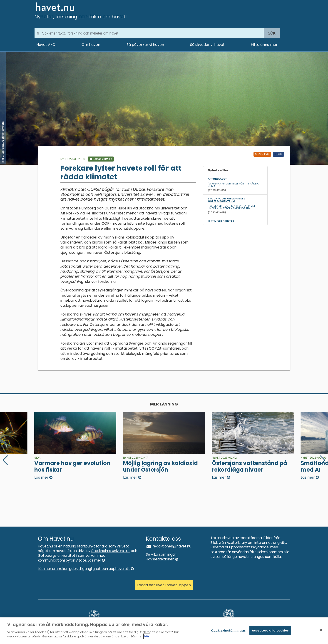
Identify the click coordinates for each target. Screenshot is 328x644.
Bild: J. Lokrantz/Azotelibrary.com (3, 142)
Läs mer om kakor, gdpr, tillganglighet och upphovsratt (86, 569)
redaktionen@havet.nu (169, 546)
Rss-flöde (262, 154)
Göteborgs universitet (57, 556)
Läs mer (96, 560)
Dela (278, 154)
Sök (272, 33)
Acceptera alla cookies (270, 632)
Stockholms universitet (111, 551)
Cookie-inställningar (228, 632)
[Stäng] (321, 632)
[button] (323, 460)
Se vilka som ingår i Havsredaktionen (162, 557)
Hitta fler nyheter (221, 221)
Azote (81, 560)
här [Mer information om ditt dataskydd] (147, 638)
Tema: (101, 159)
